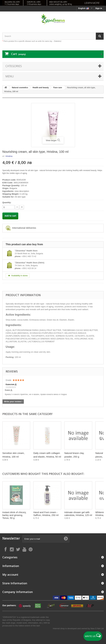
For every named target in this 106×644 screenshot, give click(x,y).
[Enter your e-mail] (46, 539)
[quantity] (8, 207)
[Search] (100, 36)
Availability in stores (18, 276)
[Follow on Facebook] (5, 549)
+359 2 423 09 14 (29, 268)
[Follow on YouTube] (24, 549)
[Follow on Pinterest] (31, 549)
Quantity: (7, 202)
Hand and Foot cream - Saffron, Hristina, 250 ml (46, 514)
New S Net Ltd (97, 628)
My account (10, 575)
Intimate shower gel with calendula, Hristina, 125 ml (78, 514)
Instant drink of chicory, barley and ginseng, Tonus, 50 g (14, 515)
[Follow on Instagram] (12, 549)
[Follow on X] (18, 549)
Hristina (9, 156)
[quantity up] (17, 207)
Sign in (99, 8)
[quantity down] (22, 207)
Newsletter (11, 538)
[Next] (101, 438)
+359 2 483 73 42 (29, 256)
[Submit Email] (66, 539)
